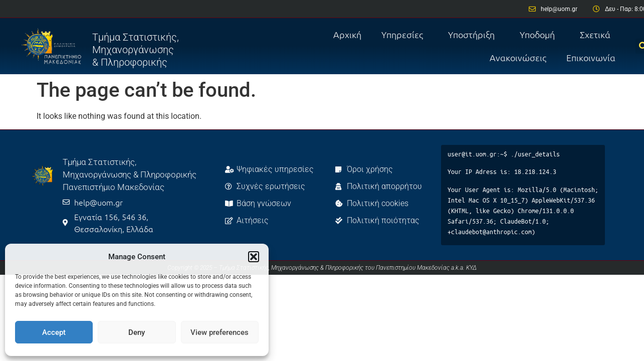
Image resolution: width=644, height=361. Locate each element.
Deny (137, 332)
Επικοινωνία (591, 57)
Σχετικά (598, 34)
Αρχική (347, 34)
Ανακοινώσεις (518, 57)
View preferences (220, 332)
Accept (54, 332)
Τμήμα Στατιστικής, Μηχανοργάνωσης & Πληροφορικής (136, 50)
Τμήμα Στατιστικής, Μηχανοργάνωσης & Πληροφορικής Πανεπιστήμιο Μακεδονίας (130, 174)
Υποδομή (540, 34)
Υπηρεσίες (405, 34)
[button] (254, 257)
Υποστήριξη (474, 34)
